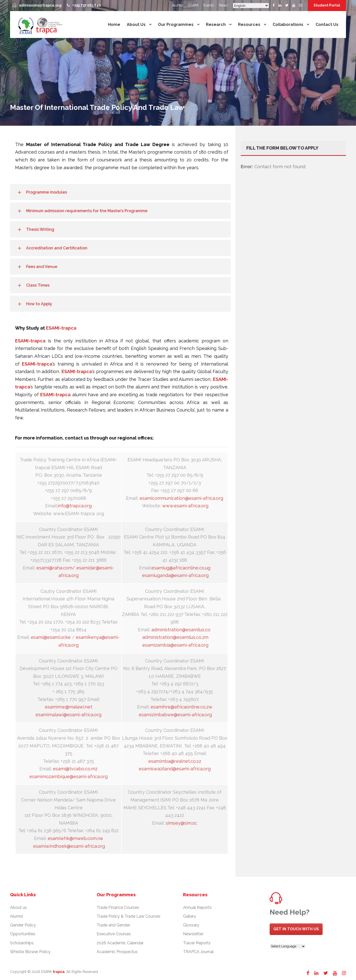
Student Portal (327, 5)
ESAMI (193, 5)
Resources (249, 25)
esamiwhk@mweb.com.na (75, 838)
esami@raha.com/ (56, 568)
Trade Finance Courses (118, 907)
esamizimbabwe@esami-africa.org (175, 715)
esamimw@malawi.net (69, 707)
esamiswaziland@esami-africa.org (175, 769)
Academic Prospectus (117, 952)
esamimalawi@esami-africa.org (69, 715)
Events (209, 5)
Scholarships (22, 943)
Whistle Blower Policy (30, 952)
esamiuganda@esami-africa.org (175, 575)
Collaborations (288, 25)
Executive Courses (114, 934)
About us (136, 25)
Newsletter (193, 934)
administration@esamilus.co (181, 630)
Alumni (178, 5)
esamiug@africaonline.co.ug (181, 568)
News (223, 5)
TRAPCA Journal (198, 952)
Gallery (190, 916)
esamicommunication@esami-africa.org (181, 498)
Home (114, 25)
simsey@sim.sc (181, 823)
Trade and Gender (113, 925)
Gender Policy (23, 925)
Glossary (191, 925)
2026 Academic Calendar (120, 943)
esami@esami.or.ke (51, 637)
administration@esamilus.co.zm (175, 637)
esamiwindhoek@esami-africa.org (69, 846)
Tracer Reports (197, 943)
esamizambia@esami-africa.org (175, 645)
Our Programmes (176, 25)
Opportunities (23, 934)
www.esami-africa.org (185, 506)
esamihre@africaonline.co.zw (182, 707)
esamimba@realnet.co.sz (175, 761)
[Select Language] (251, 6)
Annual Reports (197, 907)
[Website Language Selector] (288, 946)
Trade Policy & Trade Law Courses (129, 916)
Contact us (327, 25)
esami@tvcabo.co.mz (75, 769)
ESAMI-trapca (61, 328)
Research (216, 25)
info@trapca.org (75, 506)
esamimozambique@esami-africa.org (69, 776)
